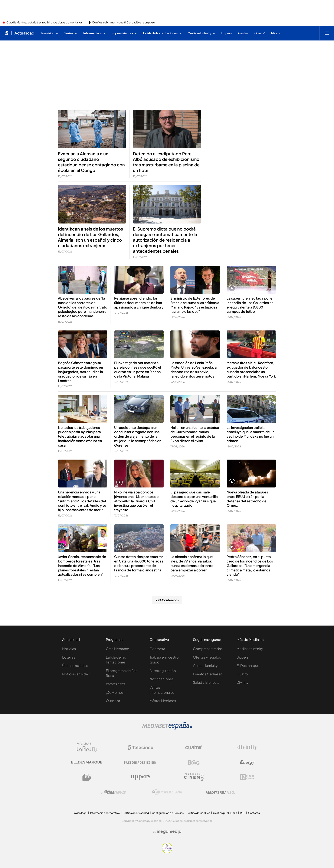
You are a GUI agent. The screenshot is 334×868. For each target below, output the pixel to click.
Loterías (69, 657)
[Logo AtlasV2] (114, 792)
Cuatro (242, 674)
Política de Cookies (198, 813)
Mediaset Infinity (250, 649)
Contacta (157, 649)
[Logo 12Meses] (247, 777)
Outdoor (113, 701)
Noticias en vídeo (76, 674)
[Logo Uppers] (140, 777)
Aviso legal (81, 813)
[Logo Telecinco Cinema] (194, 777)
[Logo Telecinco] (140, 747)
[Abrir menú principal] (327, 33)
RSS (243, 813)
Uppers (243, 657)
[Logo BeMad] (87, 777)
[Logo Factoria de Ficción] (140, 762)
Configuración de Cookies (168, 813)
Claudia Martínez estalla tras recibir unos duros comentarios (45, 23)
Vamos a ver (115, 684)
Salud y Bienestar (207, 682)
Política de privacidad (136, 813)
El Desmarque (248, 665)
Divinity (243, 682)
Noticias (69, 649)
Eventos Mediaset (207, 674)
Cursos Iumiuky (205, 665)
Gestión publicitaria (225, 813)
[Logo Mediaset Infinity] (87, 747)
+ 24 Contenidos (167, 600)
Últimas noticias (75, 665)
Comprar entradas (208, 649)
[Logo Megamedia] (169, 832)
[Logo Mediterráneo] (220, 792)
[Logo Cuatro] (194, 747)
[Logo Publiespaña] (167, 792)
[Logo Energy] (247, 762)
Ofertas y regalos (207, 657)
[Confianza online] (167, 852)
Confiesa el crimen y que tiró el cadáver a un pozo (124, 23)
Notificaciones (162, 679)
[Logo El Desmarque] (87, 762)
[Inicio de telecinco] (7, 33)
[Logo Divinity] (247, 747)
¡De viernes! (115, 692)
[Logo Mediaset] (167, 728)
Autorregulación (163, 671)
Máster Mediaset (163, 701)
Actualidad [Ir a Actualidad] (24, 33)
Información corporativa (105, 813)
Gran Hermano (118, 649)
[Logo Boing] (194, 762)
